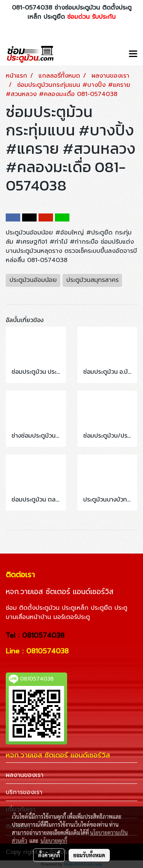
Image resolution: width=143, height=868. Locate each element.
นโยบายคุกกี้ (54, 840)
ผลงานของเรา (25, 775)
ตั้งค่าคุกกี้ (49, 855)
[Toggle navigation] (133, 54)
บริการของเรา (24, 792)
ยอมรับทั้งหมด (89, 855)
